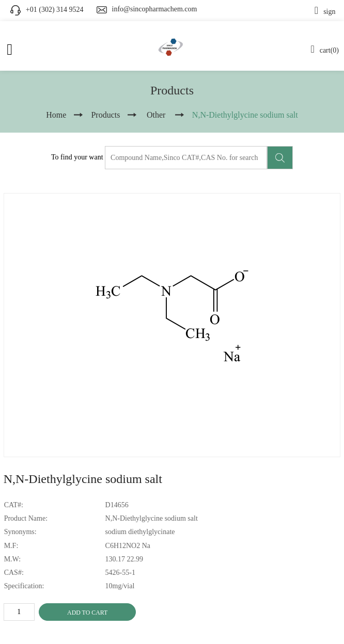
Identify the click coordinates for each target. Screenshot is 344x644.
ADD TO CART (87, 613)
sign (325, 12)
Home (56, 115)
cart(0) (325, 50)
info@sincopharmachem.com (155, 9)
